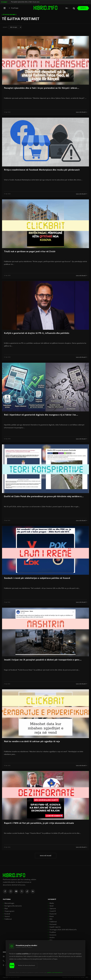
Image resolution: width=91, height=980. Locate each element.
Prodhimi (52, 932)
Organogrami (9, 911)
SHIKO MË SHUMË (46, 856)
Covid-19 (52, 911)
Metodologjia (9, 903)
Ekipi (5, 909)
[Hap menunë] (5, 8)
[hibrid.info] (14, 875)
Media (51, 903)
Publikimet (7, 919)
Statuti (6, 917)
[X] (22, 891)
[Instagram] (11, 891)
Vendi (51, 906)
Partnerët (52, 924)
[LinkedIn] (33, 891)
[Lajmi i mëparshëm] (84, 2)
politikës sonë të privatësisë (55, 973)
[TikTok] (27, 891)
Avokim (51, 938)
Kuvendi (6, 914)
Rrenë (51, 917)
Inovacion (52, 935)
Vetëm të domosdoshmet (27, 966)
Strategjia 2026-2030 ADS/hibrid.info (62, 930)
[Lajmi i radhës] (88, 2)
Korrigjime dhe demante (12, 906)
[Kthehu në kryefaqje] (14, 8)
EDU (50, 919)
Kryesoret (52, 914)
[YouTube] (16, 891)
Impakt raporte (54, 927)
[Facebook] (5, 891)
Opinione (52, 909)
